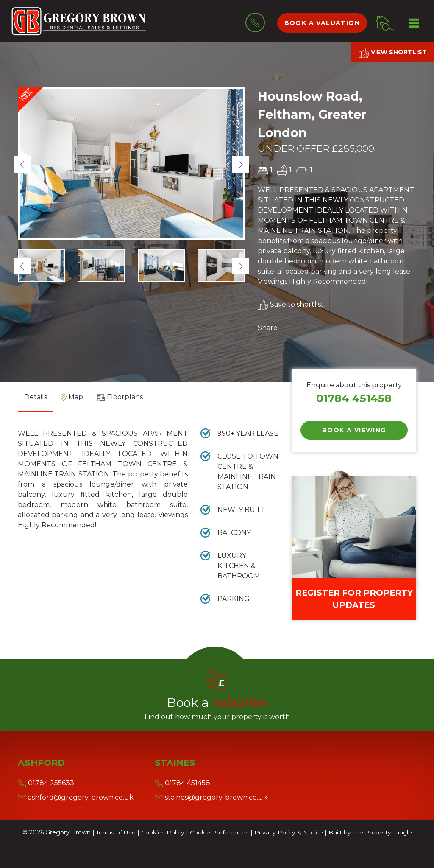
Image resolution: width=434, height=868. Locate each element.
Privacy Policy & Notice (287, 832)
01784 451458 (354, 398)
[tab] (72, 400)
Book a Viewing (354, 430)
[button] (22, 164)
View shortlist (393, 53)
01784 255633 (46, 783)
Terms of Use (116, 832)
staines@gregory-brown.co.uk (211, 797)
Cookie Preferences (218, 832)
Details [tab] (36, 397)
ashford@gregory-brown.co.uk (76, 797)
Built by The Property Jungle (370, 832)
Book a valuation (322, 23)
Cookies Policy (162, 832)
